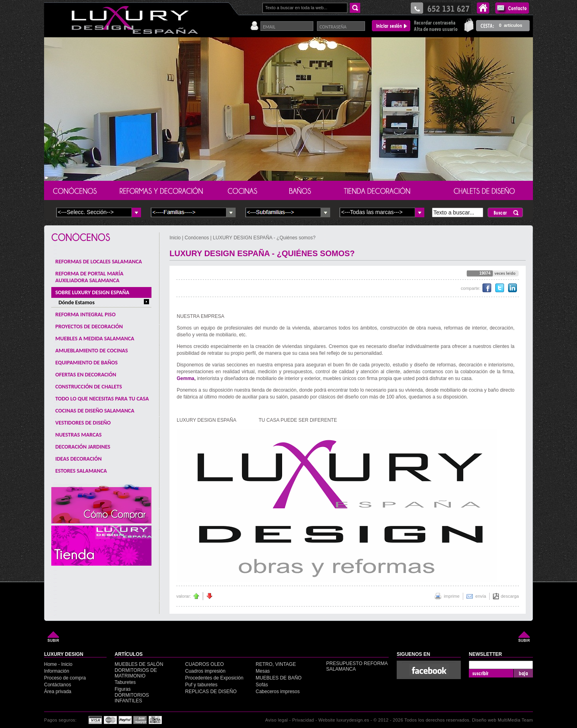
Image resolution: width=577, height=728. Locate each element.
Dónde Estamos (77, 302)
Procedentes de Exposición (214, 678)
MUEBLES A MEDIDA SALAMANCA (95, 339)
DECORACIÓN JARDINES (83, 447)
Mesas (263, 671)
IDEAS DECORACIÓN (79, 459)
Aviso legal (277, 720)
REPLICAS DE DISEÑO (211, 692)
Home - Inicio (58, 664)
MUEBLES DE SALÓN (139, 664)
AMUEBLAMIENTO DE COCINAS (92, 351)
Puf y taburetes (201, 685)
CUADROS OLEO (205, 664)
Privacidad (303, 720)
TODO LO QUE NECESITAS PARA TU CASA (102, 399)
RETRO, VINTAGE (276, 664)
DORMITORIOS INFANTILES (132, 698)
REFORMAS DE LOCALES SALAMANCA (99, 262)
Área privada (58, 692)
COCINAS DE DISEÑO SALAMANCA (95, 411)
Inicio (176, 238)
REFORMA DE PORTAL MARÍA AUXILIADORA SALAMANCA (89, 277)
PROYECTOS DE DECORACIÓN (89, 327)
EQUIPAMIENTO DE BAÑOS (87, 363)
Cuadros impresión (205, 671)
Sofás (262, 685)
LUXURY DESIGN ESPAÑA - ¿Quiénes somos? (264, 238)
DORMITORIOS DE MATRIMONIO (136, 673)
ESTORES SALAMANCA (81, 471)
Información (57, 671)
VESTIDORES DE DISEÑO (83, 423)
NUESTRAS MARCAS (79, 435)
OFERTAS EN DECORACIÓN (86, 375)
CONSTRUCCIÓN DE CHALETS (89, 387)
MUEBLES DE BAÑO (279, 678)
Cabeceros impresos (278, 692)
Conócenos (197, 238)
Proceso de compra (65, 678)
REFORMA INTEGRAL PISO (85, 314)
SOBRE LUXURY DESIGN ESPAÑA (92, 292)
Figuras (123, 689)
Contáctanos (57, 685)
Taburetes (125, 682)
